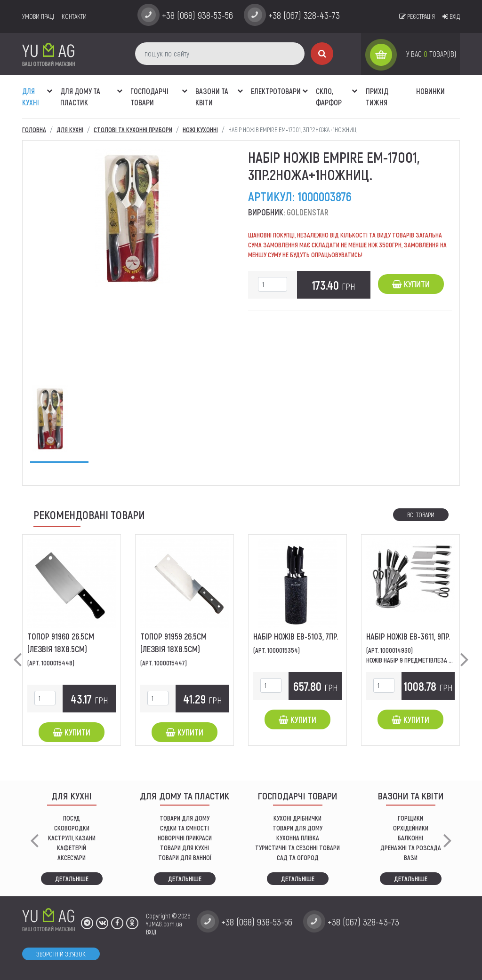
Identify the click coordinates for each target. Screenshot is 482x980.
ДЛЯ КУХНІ (31, 97)
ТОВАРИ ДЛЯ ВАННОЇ (185, 857)
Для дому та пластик (80, 97)
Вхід (451, 16)
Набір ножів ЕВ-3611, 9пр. (408, 636)
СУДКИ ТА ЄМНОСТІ (185, 828)
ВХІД (151, 932)
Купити (411, 284)
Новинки (430, 91)
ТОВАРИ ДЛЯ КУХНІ (185, 848)
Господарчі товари (149, 97)
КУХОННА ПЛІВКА (298, 838)
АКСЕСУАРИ (72, 857)
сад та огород (298, 857)
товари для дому (297, 828)
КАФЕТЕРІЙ (72, 848)
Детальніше (72, 879)
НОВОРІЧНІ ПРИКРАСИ (185, 838)
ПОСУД (72, 818)
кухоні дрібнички (297, 818)
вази (411, 857)
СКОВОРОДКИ (72, 828)
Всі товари (421, 515)
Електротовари (276, 91)
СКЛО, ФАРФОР (329, 97)
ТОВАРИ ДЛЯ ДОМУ (185, 818)
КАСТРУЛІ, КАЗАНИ (72, 838)
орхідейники (411, 828)
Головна (34, 130)
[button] (49, 86)
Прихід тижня (377, 97)
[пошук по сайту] (220, 54)
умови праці (38, 16)
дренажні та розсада (411, 848)
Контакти (74, 16)
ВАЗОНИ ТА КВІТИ (212, 97)
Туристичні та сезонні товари (297, 848)
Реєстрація (417, 16)
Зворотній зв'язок (61, 954)
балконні (410, 838)
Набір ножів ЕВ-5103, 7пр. (296, 636)
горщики (410, 818)
